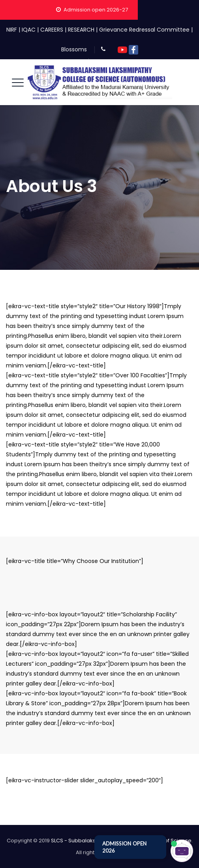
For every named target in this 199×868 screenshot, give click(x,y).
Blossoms (74, 49)
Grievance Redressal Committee (144, 30)
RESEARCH (81, 30)
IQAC (29, 30)
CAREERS (52, 30)
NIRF (12, 30)
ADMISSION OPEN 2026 (124, 847)
